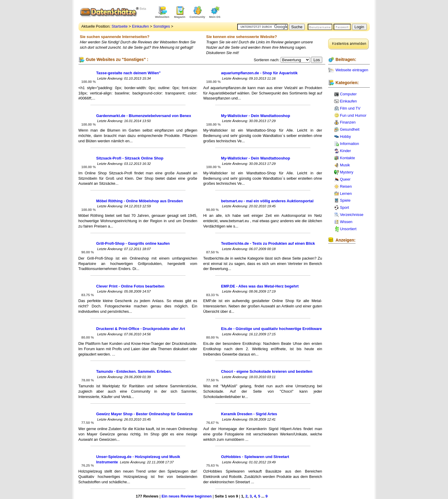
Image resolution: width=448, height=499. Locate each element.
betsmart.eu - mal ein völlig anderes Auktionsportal (267, 201)
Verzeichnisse (352, 215)
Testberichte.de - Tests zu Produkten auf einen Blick (268, 243)
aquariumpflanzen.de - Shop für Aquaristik (260, 73)
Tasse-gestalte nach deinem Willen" (129, 73)
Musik (345, 165)
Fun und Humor (353, 115)
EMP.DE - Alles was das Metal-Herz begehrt (260, 286)
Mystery (347, 172)
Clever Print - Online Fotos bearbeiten (131, 286)
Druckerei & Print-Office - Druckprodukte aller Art (141, 329)
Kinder (346, 151)
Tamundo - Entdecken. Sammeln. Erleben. (134, 371)
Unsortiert (348, 229)
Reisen (346, 186)
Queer (345, 179)
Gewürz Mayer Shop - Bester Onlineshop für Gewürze (145, 414)
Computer (348, 94)
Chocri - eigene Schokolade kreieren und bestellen (267, 371)
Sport (345, 207)
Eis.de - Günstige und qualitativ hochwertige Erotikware (272, 329)
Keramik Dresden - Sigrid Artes (249, 414)
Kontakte (348, 158)
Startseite (120, 26)
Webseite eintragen (352, 70)
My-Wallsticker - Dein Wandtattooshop (256, 116)
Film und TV (350, 108)
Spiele (345, 200)
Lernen (346, 194)
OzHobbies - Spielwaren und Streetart (255, 457)
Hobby (346, 136)
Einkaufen (140, 26)
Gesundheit (350, 129)
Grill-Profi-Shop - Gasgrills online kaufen (133, 243)
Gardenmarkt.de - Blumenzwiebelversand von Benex (144, 116)
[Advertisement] (300, 12)
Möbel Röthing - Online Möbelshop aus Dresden (140, 201)
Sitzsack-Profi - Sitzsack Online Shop (130, 158)
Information (350, 144)
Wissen (346, 222)
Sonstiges (161, 26)
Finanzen (348, 122)
